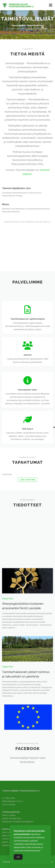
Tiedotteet (8, 652)
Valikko (51, 5)
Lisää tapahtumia (28, 480)
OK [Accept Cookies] (18, 857)
